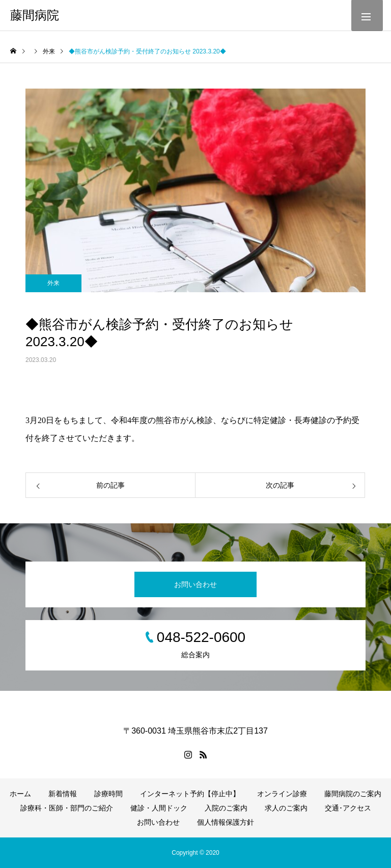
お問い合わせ (195, 584)
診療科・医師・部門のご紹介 (67, 808)
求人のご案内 (286, 808)
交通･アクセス (348, 808)
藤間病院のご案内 (353, 794)
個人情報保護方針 (226, 822)
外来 (53, 283)
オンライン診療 (282, 794)
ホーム (20, 794)
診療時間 (108, 794)
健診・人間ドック (159, 808)
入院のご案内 (226, 808)
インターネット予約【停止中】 (190, 794)
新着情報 (63, 794)
